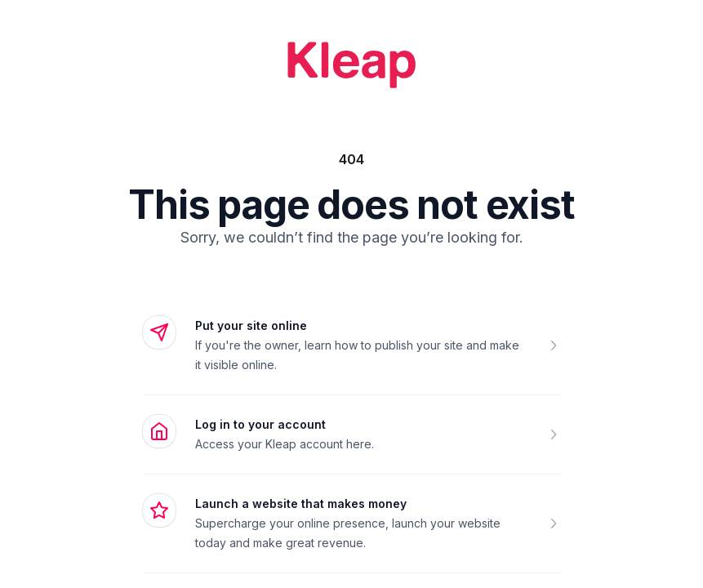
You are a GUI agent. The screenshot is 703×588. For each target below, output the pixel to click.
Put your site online (251, 325)
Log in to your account (260, 424)
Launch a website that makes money (301, 503)
